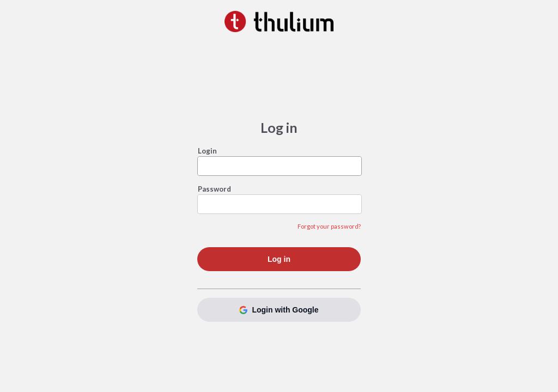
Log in (279, 259)
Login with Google (279, 310)
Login (207, 151)
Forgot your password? (329, 226)
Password (214, 189)
